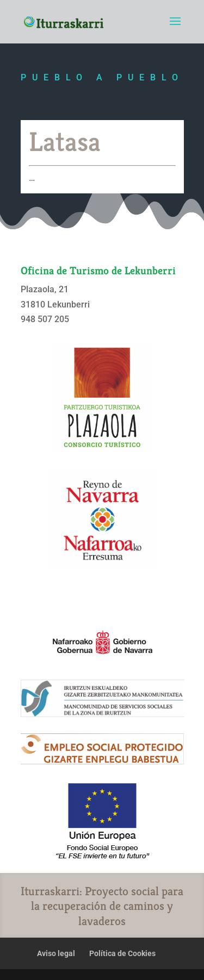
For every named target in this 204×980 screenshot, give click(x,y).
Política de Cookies (122, 953)
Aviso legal (56, 953)
